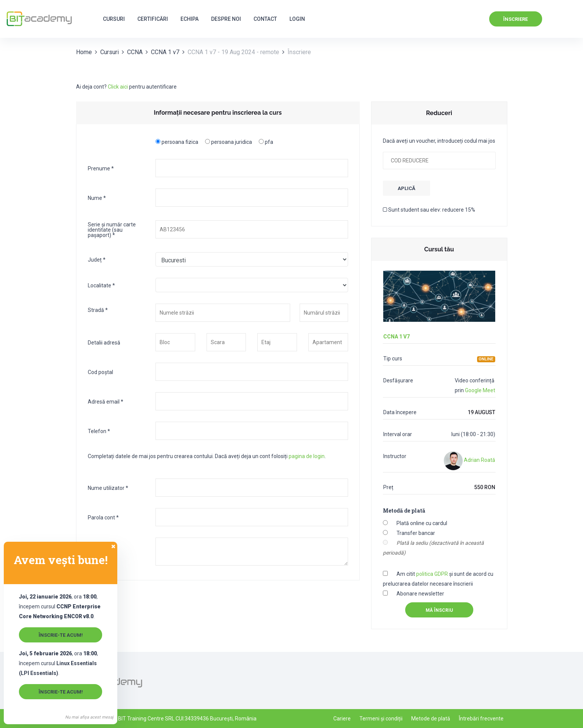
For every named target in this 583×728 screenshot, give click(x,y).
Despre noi (226, 19)
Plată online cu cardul (422, 523)
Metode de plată (431, 719)
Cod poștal (100, 372)
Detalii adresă (104, 342)
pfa (269, 142)
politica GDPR (432, 574)
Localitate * (101, 285)
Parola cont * (103, 517)
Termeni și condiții (381, 719)
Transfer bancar (416, 533)
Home (84, 52)
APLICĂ (407, 188)
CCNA (135, 52)
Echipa (190, 19)
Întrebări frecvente (481, 719)
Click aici (118, 87)
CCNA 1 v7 (165, 52)
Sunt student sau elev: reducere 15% (429, 210)
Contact (265, 19)
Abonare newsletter (420, 594)
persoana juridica (232, 142)
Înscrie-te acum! (61, 635)
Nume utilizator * (108, 488)
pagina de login (307, 456)
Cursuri (114, 19)
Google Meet (480, 390)
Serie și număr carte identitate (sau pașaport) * (112, 230)
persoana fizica (180, 142)
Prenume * (101, 168)
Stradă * (98, 310)
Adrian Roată (470, 460)
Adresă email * (106, 401)
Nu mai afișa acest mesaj (89, 717)
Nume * (97, 198)
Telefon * (99, 431)
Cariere (342, 719)
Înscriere (515, 19)
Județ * (97, 260)
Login (297, 19)
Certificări (153, 19)
